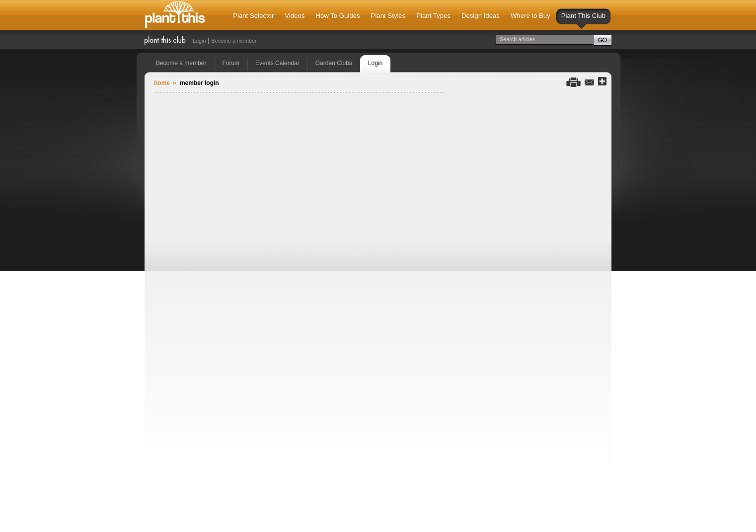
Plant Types (433, 16)
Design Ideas (481, 16)
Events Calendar (277, 63)
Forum (231, 63)
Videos (295, 16)
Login (199, 41)
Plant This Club (583, 20)
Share (602, 82)
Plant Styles (388, 16)
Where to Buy (530, 16)
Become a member (234, 41)
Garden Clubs (334, 63)
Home (162, 83)
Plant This (175, 15)
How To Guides (338, 16)
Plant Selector (253, 16)
